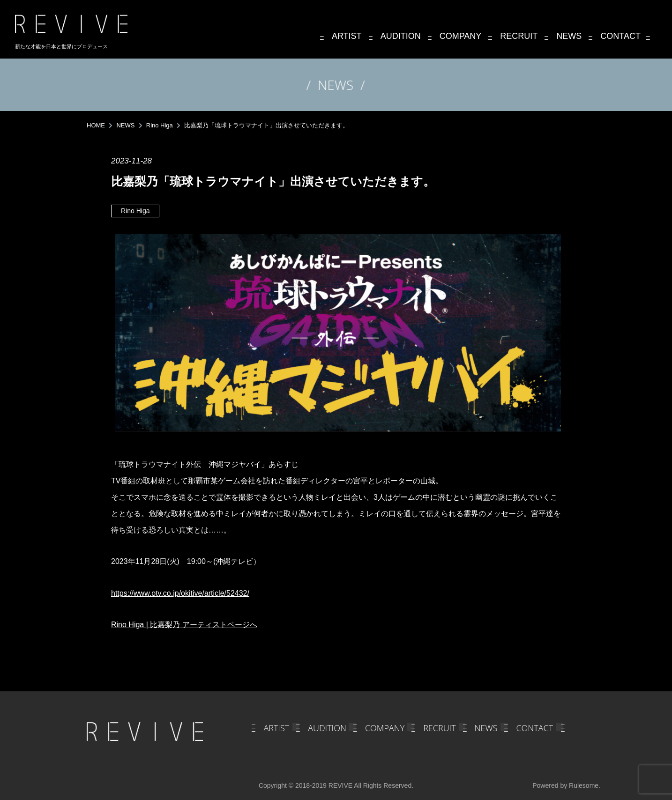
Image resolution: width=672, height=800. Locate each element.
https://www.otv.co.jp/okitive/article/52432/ (180, 593)
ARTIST (276, 728)
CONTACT (534, 728)
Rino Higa (135, 211)
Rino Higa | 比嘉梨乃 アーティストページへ (184, 625)
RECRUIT (439, 728)
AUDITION (327, 728)
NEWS (486, 728)
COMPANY (385, 728)
